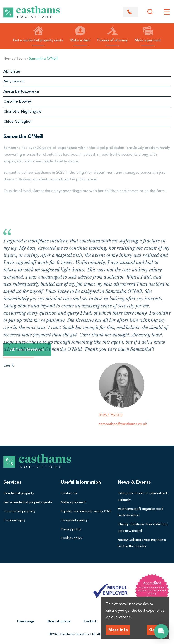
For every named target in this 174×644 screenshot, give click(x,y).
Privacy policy (71, 529)
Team (21, 59)
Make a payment (148, 34)
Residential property (19, 493)
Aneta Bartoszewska (21, 92)
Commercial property (19, 511)
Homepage (26, 621)
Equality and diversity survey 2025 (86, 511)
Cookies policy (71, 538)
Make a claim (80, 34)
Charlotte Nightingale (22, 112)
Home (8, 59)
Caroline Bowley (18, 102)
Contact (90, 621)
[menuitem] (30, 493)
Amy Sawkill (14, 81)
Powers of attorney (112, 34)
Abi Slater (12, 71)
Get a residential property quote (38, 34)
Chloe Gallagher (18, 122)
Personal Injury (14, 520)
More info (118, 630)
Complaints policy (74, 520)
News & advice (59, 621)
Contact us (69, 493)
